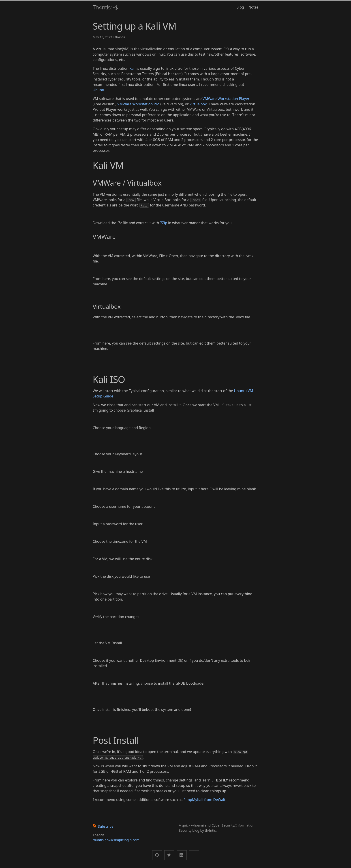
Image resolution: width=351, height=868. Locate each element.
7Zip (163, 223)
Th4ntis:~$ (105, 7)
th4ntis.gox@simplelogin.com (116, 840)
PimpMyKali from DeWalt (204, 800)
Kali (132, 68)
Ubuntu (99, 90)
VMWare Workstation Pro (138, 104)
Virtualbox (198, 104)
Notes (253, 7)
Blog (240, 7)
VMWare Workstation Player (226, 99)
